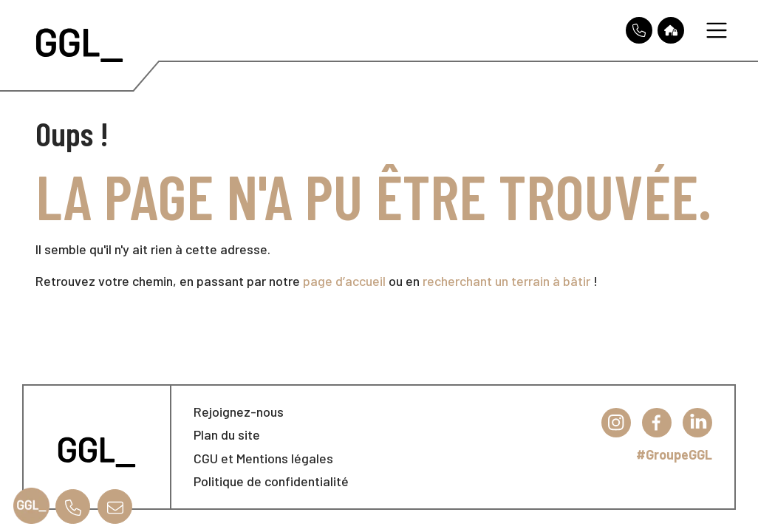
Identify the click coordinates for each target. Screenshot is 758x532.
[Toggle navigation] (717, 30)
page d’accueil (344, 281)
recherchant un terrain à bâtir (506, 281)
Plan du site (227, 434)
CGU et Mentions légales (263, 458)
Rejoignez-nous (239, 412)
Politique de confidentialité (271, 481)
